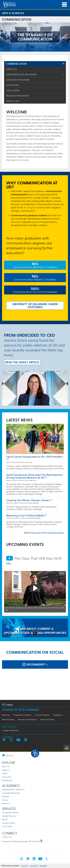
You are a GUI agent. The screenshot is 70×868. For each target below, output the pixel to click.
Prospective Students (22, 715)
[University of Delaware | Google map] (41, 841)
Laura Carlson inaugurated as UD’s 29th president (35, 457)
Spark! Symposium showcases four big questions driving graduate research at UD (34, 476)
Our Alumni (13, 90)
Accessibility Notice (10, 812)
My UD (5, 819)
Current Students (42, 715)
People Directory (9, 816)
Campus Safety (9, 823)
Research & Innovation (27, 719)
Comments (24, 866)
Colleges (6, 796)
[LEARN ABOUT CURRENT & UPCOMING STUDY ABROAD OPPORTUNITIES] (35, 628)
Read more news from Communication (44, 533)
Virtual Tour (7, 777)
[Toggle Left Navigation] (63, 64)
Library (5, 800)
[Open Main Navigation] (64, 5)
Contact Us (7, 837)
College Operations (10, 730)
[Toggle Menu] (64, 74)
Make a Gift (13, 101)
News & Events (8, 719)
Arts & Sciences (13, 13)
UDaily (5, 773)
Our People (13, 85)
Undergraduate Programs (21, 74)
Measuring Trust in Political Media (25, 515)
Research (6, 803)
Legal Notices (34, 866)
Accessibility (43, 866)
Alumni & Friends (47, 719)
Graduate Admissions (11, 793)
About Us (12, 69)
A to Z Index (7, 826)
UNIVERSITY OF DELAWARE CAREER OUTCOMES (35, 305)
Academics (58, 715)
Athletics (6, 770)
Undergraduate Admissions (13, 789)
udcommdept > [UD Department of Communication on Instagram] (35, 664)
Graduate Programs (18, 80)
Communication (16, 64)
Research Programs (18, 96)
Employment (7, 780)
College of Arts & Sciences (21, 710)
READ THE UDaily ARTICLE (22, 362)
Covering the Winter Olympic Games (28, 500)
